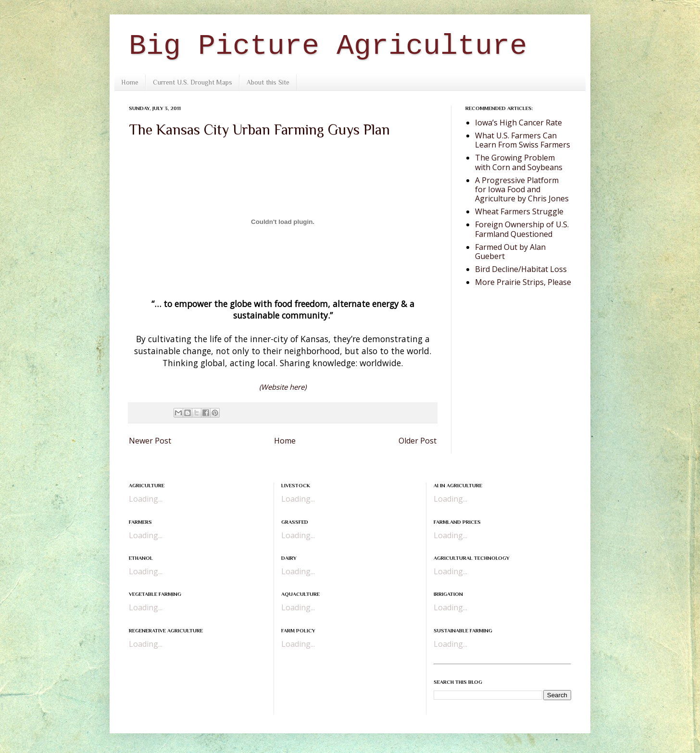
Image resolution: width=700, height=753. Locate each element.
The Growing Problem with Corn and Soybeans (519, 162)
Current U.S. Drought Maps (193, 82)
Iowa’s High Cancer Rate (519, 123)
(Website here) (283, 387)
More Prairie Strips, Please (523, 282)
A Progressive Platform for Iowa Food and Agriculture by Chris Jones (522, 189)
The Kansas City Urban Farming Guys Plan (259, 130)
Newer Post (150, 441)
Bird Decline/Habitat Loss (521, 269)
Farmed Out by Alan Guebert (510, 252)
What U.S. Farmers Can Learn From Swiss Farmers (523, 140)
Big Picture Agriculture (328, 46)
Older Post (418, 441)
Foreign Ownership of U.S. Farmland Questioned (522, 229)
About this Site (268, 82)
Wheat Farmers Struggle (519, 211)
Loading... (146, 499)
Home (130, 82)
